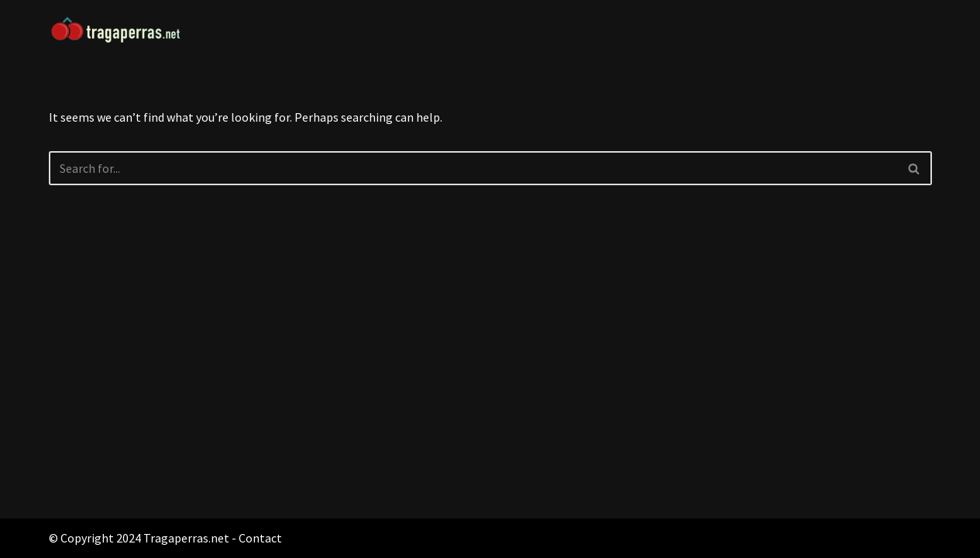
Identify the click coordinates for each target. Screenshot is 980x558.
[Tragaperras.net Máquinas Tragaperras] (126, 30)
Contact (260, 538)
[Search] (473, 168)
